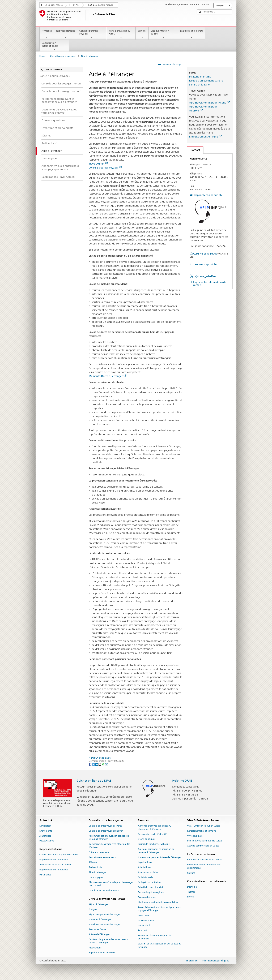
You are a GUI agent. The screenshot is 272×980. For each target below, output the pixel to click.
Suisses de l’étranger (99, 934)
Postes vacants (47, 841)
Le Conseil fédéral (54, 5)
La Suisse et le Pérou (191, 34)
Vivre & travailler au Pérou (121, 34)
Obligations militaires (149, 882)
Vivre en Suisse (195, 836)
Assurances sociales (148, 872)
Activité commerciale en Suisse (203, 846)
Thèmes (191, 892)
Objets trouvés (145, 877)
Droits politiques (147, 839)
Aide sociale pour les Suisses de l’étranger (159, 857)
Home (42, 56)
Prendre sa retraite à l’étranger (105, 924)
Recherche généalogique (151, 892)
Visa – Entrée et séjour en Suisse (204, 826)
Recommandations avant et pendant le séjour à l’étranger (109, 837)
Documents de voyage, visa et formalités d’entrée (109, 846)
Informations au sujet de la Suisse (205, 841)
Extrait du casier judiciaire (151, 887)
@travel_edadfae (205, 276)
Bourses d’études (147, 897)
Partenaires (45, 875)
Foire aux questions (99, 852)
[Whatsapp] (103, 764)
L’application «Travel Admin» (104, 890)
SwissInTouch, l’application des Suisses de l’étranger (160, 945)
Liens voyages (96, 877)
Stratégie (192, 887)
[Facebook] (90, 764)
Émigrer (93, 909)
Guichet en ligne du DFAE (94, 781)
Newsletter (45, 826)
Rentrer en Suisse (97, 929)
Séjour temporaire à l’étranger (105, 914)
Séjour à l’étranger (98, 904)
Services (142, 34)
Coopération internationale (54, 46)
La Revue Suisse (146, 920)
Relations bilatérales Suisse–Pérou (205, 860)
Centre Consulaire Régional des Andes (59, 855)
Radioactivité (95, 867)
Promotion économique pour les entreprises (155, 937)
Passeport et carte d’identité (152, 834)
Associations (95, 948)
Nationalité (144, 925)
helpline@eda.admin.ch (208, 195)
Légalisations (145, 862)
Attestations (144, 867)
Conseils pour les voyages (92, 34)
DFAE (76, 5)
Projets (191, 897)
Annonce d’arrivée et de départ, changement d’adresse (154, 827)
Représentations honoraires (54, 860)
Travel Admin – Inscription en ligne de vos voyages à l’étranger (160, 909)
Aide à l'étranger (97, 872)
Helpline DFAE (182, 781)
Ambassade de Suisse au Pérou (55, 865)
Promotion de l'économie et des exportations (204, 866)
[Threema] (100, 764)
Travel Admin (98, 164)
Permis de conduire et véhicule (154, 844)
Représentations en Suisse (102, 953)
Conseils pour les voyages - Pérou (106, 826)
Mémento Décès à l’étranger (107, 376)
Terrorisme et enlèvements (102, 857)
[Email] (107, 764)
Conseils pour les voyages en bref (106, 831)
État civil (142, 930)
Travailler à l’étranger (100, 919)
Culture (191, 873)
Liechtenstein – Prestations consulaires (158, 902)
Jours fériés (45, 836)
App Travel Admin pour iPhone (209, 103)
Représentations (65, 34)
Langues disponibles (205, 264)
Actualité (47, 34)
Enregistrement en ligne (205, 137)
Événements (46, 831)
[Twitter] (94, 764)
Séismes (93, 862)
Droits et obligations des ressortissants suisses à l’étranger (108, 941)
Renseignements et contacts (202, 831)
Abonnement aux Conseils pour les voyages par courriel (111, 884)
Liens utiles (144, 916)
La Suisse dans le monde (101, 5)
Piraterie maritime (200, 77)
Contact (194, 150)
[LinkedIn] (97, 764)
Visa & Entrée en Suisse (163, 34)
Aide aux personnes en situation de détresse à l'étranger (156, 851)
